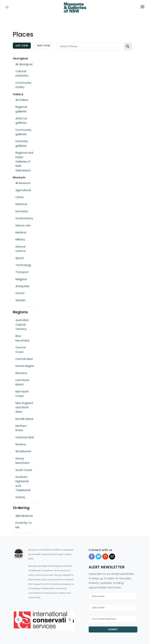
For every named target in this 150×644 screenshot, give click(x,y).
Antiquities (22, 286)
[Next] (69, 620)
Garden (21, 300)
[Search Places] (90, 46)
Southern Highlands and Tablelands (23, 484)
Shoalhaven (23, 451)
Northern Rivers (21, 428)
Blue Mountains (22, 338)
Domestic (22, 211)
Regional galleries (21, 109)
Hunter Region (25, 366)
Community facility (23, 85)
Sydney (20, 497)
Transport (22, 272)
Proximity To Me (24, 525)
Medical (21, 232)
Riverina (21, 444)
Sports (20, 258)
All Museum (23, 183)
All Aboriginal (24, 64)
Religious (21, 279)
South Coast (24, 470)
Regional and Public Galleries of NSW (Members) (24, 161)
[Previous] (18, 620)
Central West (24, 359)
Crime (20, 197)
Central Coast (20, 350)
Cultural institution (22, 73)
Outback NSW (25, 437)
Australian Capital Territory (22, 325)
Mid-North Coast (22, 394)
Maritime (21, 204)
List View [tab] (22, 46)
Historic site (23, 225)
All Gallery (22, 100)
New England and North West (24, 407)
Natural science (21, 249)
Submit (113, 629)
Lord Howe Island (22, 382)
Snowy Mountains (22, 461)
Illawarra (21, 373)
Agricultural (23, 190)
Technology (23, 265)
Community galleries (23, 132)
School (20, 293)
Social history (24, 218)
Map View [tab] (44, 46)
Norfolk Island (24, 419)
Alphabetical (24, 516)
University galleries (22, 143)
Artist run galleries (21, 121)
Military (20, 239)
